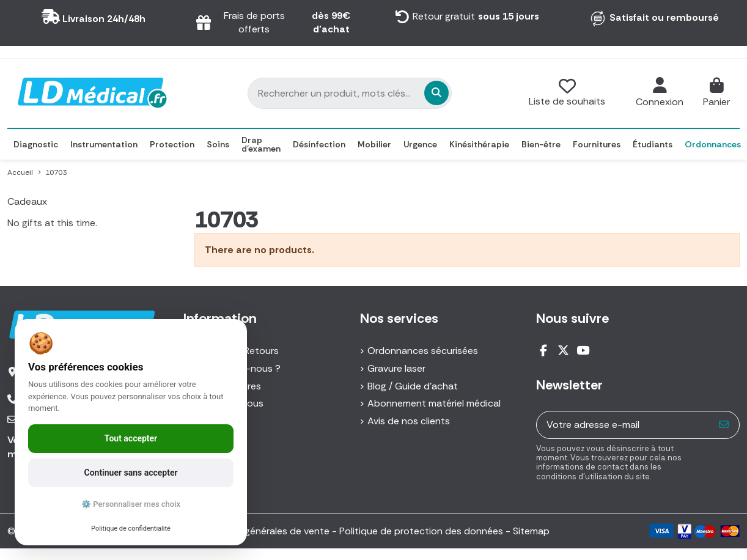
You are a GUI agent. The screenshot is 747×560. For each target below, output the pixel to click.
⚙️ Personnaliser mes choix (131, 504)
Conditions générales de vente (261, 531)
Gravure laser (396, 368)
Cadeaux (27, 201)
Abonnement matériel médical (434, 403)
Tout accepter (131, 438)
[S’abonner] (724, 425)
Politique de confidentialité (131, 529)
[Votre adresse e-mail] (623, 425)
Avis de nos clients (409, 421)
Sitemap (531, 531)
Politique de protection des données (421, 531)
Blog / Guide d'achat (413, 386)
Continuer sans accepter (131, 473)
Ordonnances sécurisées (423, 351)
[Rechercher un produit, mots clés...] (369, 93)
